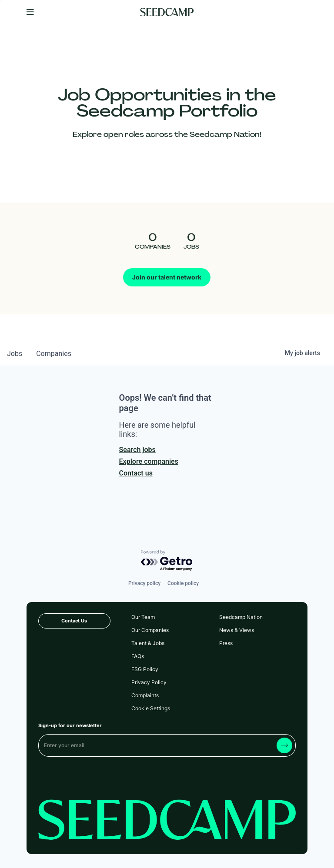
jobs (15, 354)
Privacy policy (144, 583)
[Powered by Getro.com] (167, 561)
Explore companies (149, 461)
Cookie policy (183, 583)
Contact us (136, 473)
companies (54, 354)
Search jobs (137, 450)
